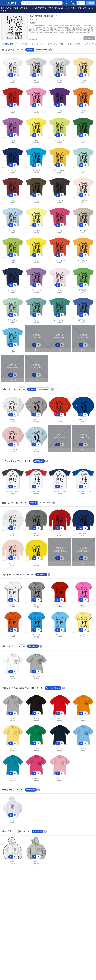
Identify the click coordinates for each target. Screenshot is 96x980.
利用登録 (91, 3)
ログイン (81, 3)
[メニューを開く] (3, 3)
